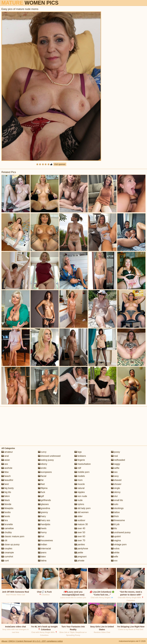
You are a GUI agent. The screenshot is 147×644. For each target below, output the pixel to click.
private (79, 561)
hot (41, 536)
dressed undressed (49, 456)
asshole (7, 468)
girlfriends (45, 500)
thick (115, 516)
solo (115, 504)
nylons (79, 504)
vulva (115, 548)
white (115, 553)
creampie (8, 553)
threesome (118, 520)
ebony (43, 464)
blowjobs (7, 508)
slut (114, 496)
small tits (117, 500)
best (5, 484)
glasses (43, 504)
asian (6, 460)
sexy (115, 476)
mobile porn (82, 472)
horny (42, 532)
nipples (80, 492)
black (6, 500)
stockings (117, 508)
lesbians (80, 456)
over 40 (80, 528)
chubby (7, 532)
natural (79, 488)
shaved (116, 480)
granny (43, 512)
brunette (7, 524)
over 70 (80, 540)
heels (42, 528)
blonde (6, 504)
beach (6, 476)
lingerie (80, 460)
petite (79, 553)
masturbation (83, 464)
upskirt (116, 536)
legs (78, 452)
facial (42, 476)
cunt (5, 561)
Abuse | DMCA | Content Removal (17, 641)
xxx (114, 561)
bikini (6, 496)
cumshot (7, 557)
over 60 (80, 536)
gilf (41, 496)
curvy (42, 452)
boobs (6, 512)
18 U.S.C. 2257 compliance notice (48, 641)
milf (78, 468)
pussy (116, 452)
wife (115, 557)
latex (42, 557)
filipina (43, 488)
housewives (46, 540)
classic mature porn (13, 536)
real (114, 456)
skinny (116, 492)
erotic (42, 468)
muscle (80, 484)
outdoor (80, 520)
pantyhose (81, 548)
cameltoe (8, 528)
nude (79, 500)
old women (82, 512)
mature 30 (81, 524)
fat (41, 480)
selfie (115, 468)
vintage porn (119, 544)
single (116, 488)
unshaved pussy (121, 532)
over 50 (80, 532)
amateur (7, 452)
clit (4, 540)
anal (5, 456)
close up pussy (10, 544)
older (79, 516)
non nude (81, 496)
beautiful (7, 480)
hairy (42, 516)
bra (5, 520)
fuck (42, 492)
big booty (8, 488)
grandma (44, 508)
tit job (115, 524)
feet (41, 484)
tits (114, 528)
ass (5, 464)
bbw (5, 472)
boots (6, 516)
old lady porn (83, 508)
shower (116, 484)
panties (80, 544)
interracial (45, 548)
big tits (6, 492)
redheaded (118, 460)
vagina (116, 540)
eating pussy (46, 460)
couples (7, 548)
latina (42, 561)
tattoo (115, 512)
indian (43, 544)
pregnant (81, 557)
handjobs (44, 524)
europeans (45, 472)
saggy (116, 464)
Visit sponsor (60, 164)
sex (114, 472)
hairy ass (44, 520)
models (80, 476)
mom (79, 480)
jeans (42, 553)
